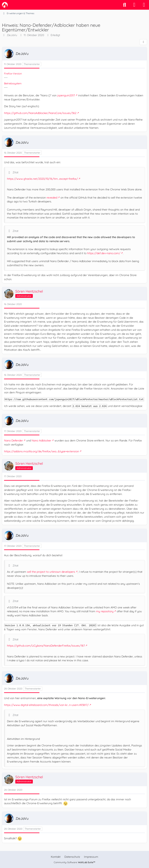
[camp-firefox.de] (5, 5)
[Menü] (144, 5)
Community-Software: (74, 862)
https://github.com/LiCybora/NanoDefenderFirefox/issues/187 (46, 646)
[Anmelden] (134, 5)
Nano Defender (13, 440)
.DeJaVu (12, 35)
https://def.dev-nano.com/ (104, 253)
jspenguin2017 (66, 95)
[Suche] (125, 5)
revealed (52, 198)
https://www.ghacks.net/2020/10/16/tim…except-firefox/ (42, 179)
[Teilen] (143, 42)
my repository (105, 611)
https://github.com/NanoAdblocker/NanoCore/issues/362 (40, 113)
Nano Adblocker (41, 440)
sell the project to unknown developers (51, 572)
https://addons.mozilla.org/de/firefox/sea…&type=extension (42, 451)
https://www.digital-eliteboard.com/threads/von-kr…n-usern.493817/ (46, 705)
